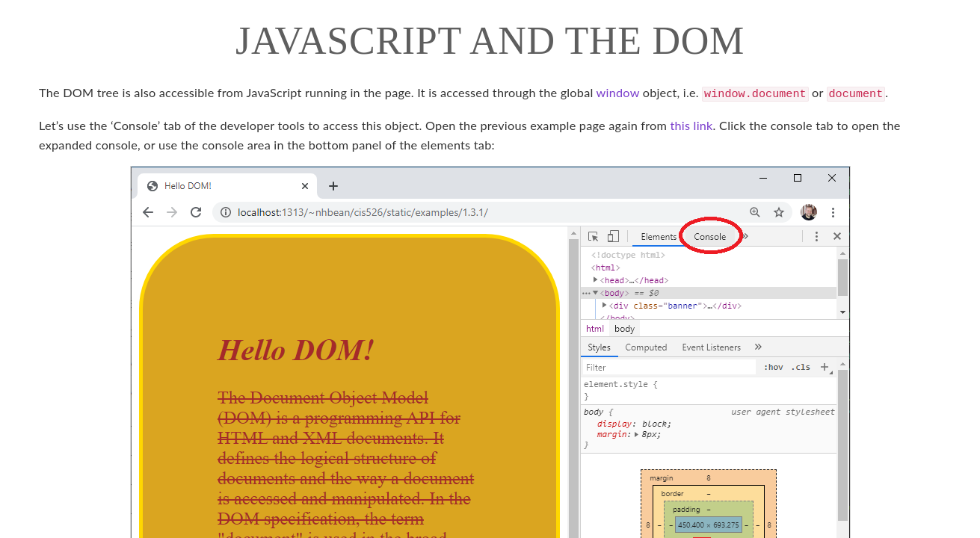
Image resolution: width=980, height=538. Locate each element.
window (618, 92)
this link (691, 124)
